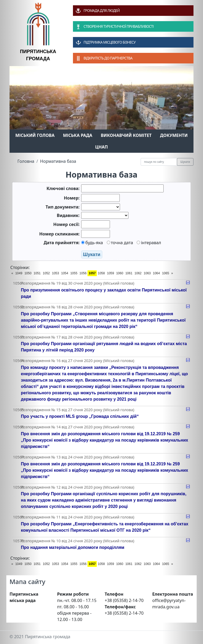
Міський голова (35, 135)
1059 (111, 273)
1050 (28, 273)
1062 (138, 273)
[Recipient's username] (159, 162)
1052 (46, 273)
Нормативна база (58, 161)
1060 (120, 273)
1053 (56, 273)
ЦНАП (101, 147)
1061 (129, 273)
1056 (83, 273)
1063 (147, 273)
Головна (26, 161)
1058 (101, 273)
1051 (37, 273)
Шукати (185, 162)
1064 (156, 273)
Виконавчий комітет (126, 135)
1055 (74, 273)
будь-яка (92, 243)
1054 (65, 273)
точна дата (120, 243)
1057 (92, 273)
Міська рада (78, 135)
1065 (166, 273)
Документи (174, 135)
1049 (19, 273)
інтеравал (149, 243)
